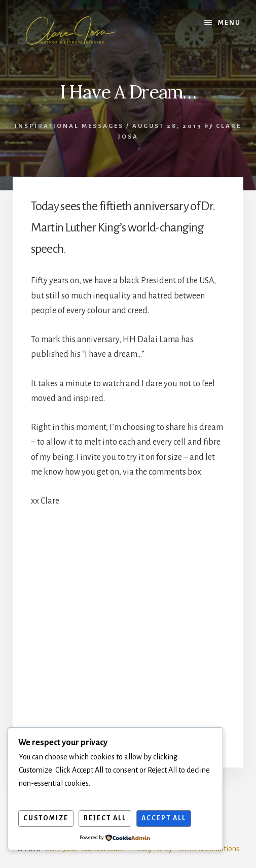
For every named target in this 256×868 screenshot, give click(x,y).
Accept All (164, 818)
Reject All (105, 818)
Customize (46, 818)
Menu (229, 23)
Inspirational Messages (69, 126)
